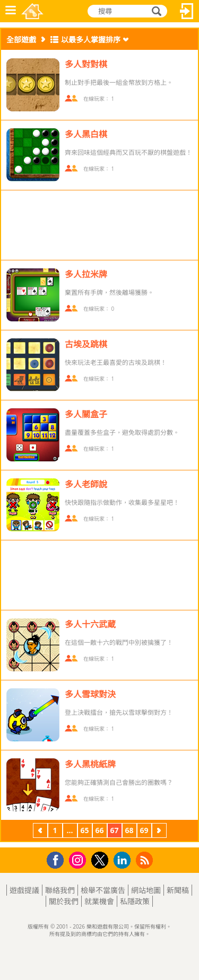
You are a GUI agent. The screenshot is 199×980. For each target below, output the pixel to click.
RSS (146, 860)
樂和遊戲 (32, 11)
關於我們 (64, 901)
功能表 (11, 11)
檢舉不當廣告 (103, 890)
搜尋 (155, 11)
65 (84, 830)
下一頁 (159, 832)
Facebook (58, 859)
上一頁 (40, 832)
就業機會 (99, 901)
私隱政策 (135, 901)
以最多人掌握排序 (91, 40)
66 (99, 830)
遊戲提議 (24, 890)
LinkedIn (124, 860)
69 (144, 830)
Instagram (79, 859)
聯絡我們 (60, 890)
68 (129, 830)
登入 (187, 11)
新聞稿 (178, 890)
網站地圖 (146, 890)
